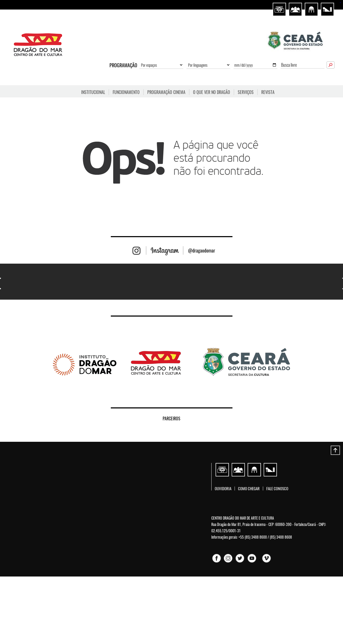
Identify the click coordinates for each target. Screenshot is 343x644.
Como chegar (249, 488)
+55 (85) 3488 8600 (253, 537)
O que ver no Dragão (212, 92)
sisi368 (340, 3)
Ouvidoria (223, 488)
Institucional (93, 92)
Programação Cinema (166, 92)
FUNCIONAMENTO (126, 92)
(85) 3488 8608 (281, 537)
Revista (268, 92)
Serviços (246, 92)
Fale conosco (277, 488)
